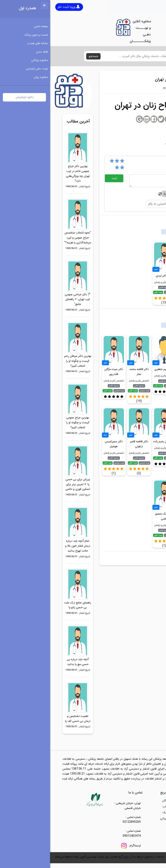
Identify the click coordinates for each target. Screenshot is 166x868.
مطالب (116, 806)
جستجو (43, 56)
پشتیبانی (115, 818)
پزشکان (116, 800)
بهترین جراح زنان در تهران (135, 558)
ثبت (64, 178)
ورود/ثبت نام (19, 7)
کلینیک (116, 812)
